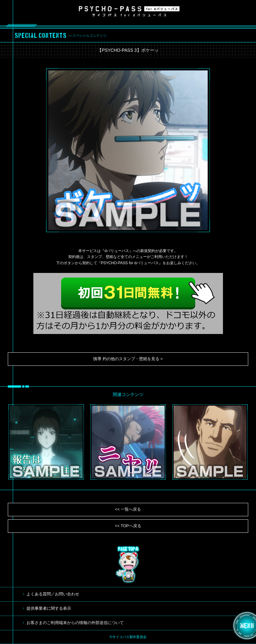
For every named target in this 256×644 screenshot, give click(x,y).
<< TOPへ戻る (128, 526)
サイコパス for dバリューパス (129, 11)
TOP (128, 565)
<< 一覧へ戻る (128, 509)
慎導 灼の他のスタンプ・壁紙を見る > (128, 359)
